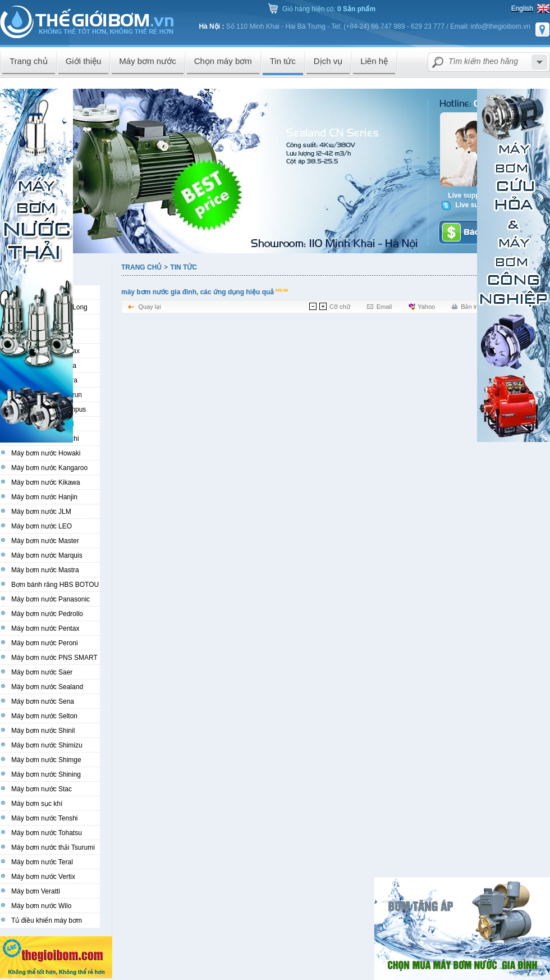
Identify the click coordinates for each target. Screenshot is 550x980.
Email (384, 307)
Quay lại (149, 307)
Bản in (469, 307)
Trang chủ (141, 267)
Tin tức (184, 267)
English (522, 8)
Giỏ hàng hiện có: (329, 9)
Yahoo (426, 307)
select (539, 62)
